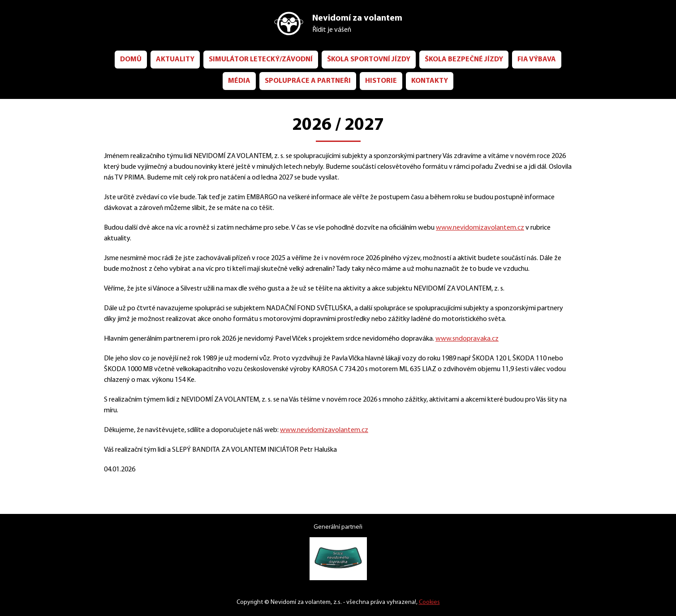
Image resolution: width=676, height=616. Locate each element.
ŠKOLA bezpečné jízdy (500, 59)
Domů (143, 59)
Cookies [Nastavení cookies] (434, 603)
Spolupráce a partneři (334, 80)
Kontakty (464, 80)
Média (261, 80)
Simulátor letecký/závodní (280, 59)
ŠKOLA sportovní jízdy (396, 59)
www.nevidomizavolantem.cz (522, 227)
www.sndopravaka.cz (501, 360)
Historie (412, 80)
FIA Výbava (214, 80)
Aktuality (189, 59)
